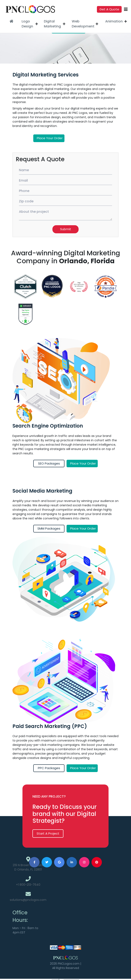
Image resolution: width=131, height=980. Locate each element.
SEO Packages (49, 463)
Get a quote (109, 9)
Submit (66, 229)
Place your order (50, 138)
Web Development (83, 24)
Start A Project (48, 833)
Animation (114, 21)
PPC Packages (49, 768)
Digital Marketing (52, 24)
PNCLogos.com (69, 964)
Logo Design (27, 24)
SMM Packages (49, 528)
